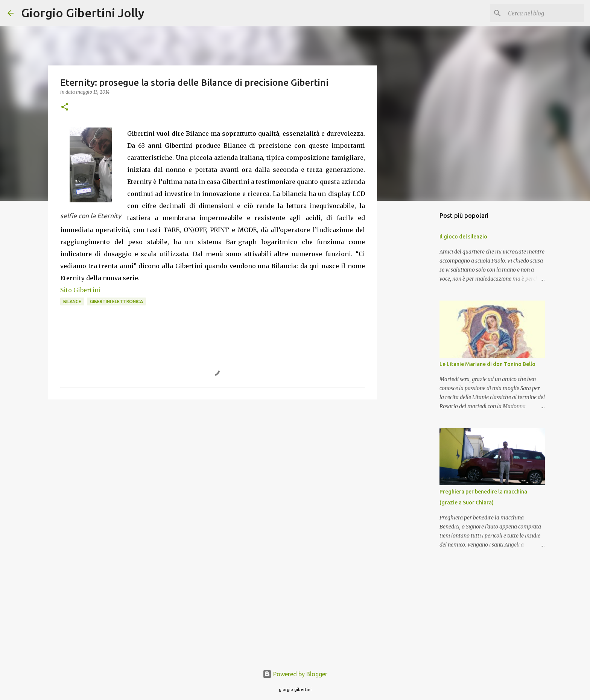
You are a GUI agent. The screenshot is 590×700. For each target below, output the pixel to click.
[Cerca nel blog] (544, 13)
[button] (65, 107)
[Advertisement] (213, 463)
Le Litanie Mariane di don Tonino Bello (487, 364)
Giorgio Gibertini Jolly (83, 13)
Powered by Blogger (295, 674)
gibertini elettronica (116, 301)
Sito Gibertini (81, 290)
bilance (72, 301)
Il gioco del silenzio (463, 237)
